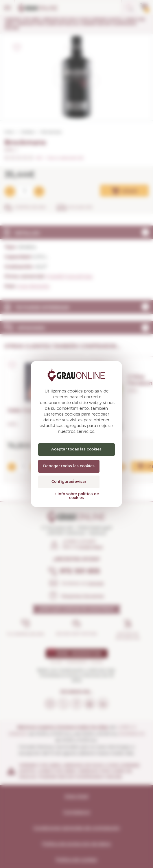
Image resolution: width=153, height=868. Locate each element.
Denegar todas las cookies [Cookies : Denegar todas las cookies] (69, 466)
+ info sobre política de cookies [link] (76, 496)
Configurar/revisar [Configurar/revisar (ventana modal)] (69, 482)
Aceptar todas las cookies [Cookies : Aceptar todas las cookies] (76, 449)
